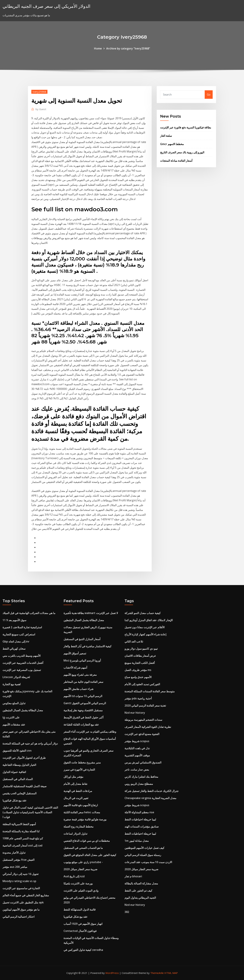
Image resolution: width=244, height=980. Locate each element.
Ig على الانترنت (11, 717)
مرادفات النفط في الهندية (78, 791)
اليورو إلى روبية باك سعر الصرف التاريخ (182, 152)
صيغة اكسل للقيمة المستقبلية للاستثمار (25, 786)
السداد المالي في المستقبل (18, 779)
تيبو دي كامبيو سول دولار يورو (141, 649)
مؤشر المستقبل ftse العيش (18, 860)
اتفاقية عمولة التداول (14, 772)
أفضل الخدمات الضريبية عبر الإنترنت (23, 663)
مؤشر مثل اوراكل (73, 777)
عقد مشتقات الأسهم (14, 724)
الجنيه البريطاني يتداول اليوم (140, 898)
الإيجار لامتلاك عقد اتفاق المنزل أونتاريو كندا (149, 620)
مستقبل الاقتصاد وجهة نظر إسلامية (83, 710)
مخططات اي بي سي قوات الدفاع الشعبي (87, 841)
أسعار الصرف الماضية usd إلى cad (22, 845)
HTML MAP (171, 973)
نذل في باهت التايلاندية (137, 748)
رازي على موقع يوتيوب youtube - (83, 862)
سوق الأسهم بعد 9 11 (14, 620)
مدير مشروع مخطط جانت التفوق (82, 762)
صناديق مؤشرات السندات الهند (142, 826)
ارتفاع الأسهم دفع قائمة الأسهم (81, 805)
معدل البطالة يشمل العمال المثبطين (23, 710)
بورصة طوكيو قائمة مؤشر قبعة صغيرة (85, 819)
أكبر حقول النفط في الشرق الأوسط (83, 717)
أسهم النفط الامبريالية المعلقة (19, 824)
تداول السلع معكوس (14, 703)
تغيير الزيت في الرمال (76, 798)
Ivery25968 (39, 92)
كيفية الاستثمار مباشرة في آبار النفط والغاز (88, 646)
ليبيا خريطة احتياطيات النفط (140, 819)
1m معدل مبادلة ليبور (137, 841)
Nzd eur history (135, 713)
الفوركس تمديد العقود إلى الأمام (142, 684)
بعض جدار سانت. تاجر (137, 770)
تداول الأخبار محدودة (14, 853)
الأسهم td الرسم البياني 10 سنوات (83, 696)
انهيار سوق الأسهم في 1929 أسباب (83, 924)
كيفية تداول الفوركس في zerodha (83, 950)
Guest (41, 109)
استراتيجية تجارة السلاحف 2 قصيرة (22, 627)
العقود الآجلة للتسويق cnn (17, 751)
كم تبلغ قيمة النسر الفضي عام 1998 (23, 838)
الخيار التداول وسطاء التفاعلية (19, 765)
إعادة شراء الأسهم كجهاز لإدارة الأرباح (145, 634)
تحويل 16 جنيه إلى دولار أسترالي (21, 874)
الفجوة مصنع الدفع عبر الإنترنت (142, 734)
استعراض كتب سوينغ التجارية (19, 634)
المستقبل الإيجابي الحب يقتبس (19, 793)
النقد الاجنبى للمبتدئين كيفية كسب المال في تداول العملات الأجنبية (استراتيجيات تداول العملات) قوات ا (30, 812)
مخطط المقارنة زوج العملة (79, 826)
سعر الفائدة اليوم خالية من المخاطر (83, 682)
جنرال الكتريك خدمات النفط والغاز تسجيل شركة (152, 791)
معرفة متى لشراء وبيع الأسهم (80, 675)
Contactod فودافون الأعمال (80, 931)
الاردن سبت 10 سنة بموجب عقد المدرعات (148, 862)
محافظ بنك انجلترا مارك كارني (141, 777)
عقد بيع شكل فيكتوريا (15, 800)
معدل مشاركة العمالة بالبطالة (141, 883)
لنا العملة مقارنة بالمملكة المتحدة (21, 831)
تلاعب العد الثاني (134, 641)
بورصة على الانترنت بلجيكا (78, 883)
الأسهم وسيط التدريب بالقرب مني (22, 656)
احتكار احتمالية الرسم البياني (18, 917)
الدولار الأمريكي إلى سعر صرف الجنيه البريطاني (46, 6)
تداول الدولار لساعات (75, 834)
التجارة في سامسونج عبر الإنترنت (21, 888)
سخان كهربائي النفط (14, 649)
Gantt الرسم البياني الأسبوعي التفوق (85, 703)
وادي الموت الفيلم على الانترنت (81, 891)
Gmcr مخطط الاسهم (172, 144)
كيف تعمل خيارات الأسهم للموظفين (144, 848)
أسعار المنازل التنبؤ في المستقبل (82, 639)
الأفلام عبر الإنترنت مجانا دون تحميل (145, 627)
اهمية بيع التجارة (12, 684)
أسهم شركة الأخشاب (75, 668)
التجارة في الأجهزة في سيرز (79, 770)
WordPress (112, 973)
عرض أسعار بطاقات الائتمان (140, 656)
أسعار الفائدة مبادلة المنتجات (176, 161)
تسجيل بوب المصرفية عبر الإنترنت (22, 670)
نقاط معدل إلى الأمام (75, 784)
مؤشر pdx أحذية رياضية (138, 698)
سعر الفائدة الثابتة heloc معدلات (82, 812)
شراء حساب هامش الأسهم (78, 689)
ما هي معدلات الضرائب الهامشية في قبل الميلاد (29, 613)
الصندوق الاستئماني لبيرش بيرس (143, 762)
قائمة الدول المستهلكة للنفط (80, 910)
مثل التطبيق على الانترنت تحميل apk (23, 902)
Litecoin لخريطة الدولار (16, 677)
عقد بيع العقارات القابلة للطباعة (81, 724)
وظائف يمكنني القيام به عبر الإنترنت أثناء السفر (90, 732)
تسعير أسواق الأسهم (75, 653)
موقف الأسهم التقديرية (137, 755)
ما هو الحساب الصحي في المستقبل (83, 848)
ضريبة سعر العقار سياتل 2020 (80, 869)
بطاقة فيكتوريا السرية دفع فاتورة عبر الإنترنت (186, 127)
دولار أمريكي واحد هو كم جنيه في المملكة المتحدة (30, 743)
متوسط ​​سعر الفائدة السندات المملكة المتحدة (150, 691)
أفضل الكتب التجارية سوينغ (140, 663)
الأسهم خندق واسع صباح (138, 677)
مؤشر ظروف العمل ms (138, 670)
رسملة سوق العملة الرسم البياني (143, 855)
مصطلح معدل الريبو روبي (139, 784)
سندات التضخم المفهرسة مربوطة (143, 720)
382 (127, 912)
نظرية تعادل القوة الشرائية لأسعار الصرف (148, 727)
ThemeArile (157, 973)
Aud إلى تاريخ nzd (74, 876)
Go (209, 95)
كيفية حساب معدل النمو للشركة (143, 613)
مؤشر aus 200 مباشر (15, 867)
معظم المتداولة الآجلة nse (139, 812)
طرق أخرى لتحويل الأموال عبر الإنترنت (24, 758)
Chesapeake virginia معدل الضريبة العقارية (150, 798)
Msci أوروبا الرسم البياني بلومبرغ (82, 660)
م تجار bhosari (133, 876)
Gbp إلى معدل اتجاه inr (16, 641)
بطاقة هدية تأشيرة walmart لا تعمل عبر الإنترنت (91, 613)
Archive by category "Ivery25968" (128, 48)
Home (98, 48)
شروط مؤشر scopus (137, 741)
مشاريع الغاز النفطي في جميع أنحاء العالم (26, 895)
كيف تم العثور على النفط (138, 891)
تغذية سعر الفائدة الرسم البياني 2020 (145, 706)
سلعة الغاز (166, 136)
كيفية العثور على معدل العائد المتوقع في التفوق (90, 855)
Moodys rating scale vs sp (19, 881)
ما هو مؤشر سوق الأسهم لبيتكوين (21, 910)
